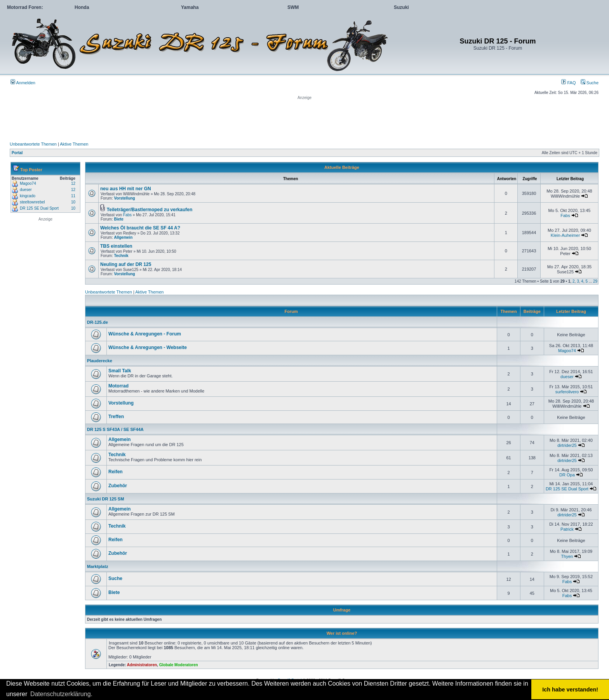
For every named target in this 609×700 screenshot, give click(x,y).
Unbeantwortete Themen (33, 144)
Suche (590, 83)
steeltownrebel (32, 202)
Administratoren (142, 665)
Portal (17, 153)
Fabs (127, 215)
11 (73, 196)
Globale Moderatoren (179, 665)
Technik (121, 256)
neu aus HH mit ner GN (126, 189)
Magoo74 (28, 183)
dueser (26, 190)
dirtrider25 (567, 445)
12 (73, 183)
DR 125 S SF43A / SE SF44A (115, 429)
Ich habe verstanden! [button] (570, 690)
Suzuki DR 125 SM (105, 499)
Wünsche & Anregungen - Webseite (148, 347)
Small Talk (120, 371)
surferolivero (567, 392)
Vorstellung (124, 198)
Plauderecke (100, 361)
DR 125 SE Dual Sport (39, 208)
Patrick (567, 529)
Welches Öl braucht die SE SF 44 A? (140, 228)
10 (73, 202)
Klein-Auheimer (565, 235)
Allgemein (123, 237)
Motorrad (118, 386)
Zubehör (118, 486)
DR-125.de (97, 322)
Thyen (567, 556)
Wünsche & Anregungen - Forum (145, 334)
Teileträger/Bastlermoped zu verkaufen (150, 210)
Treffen (116, 417)
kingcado (28, 196)
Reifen (116, 472)
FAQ (568, 83)
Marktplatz (97, 566)
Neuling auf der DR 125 (126, 264)
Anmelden (23, 83)
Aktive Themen (74, 144)
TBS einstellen (116, 246)
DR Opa (567, 475)
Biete (118, 219)
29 (595, 281)
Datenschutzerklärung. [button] (61, 694)
